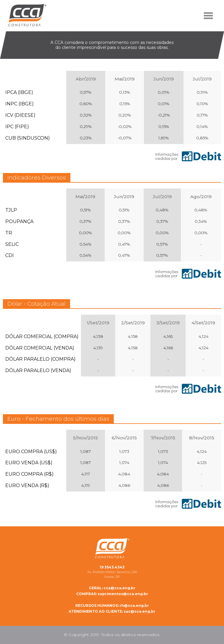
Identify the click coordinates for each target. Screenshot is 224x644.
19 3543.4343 (112, 567)
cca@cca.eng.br (112, 588)
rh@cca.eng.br (112, 606)
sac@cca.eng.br (112, 611)
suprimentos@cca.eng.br (112, 594)
